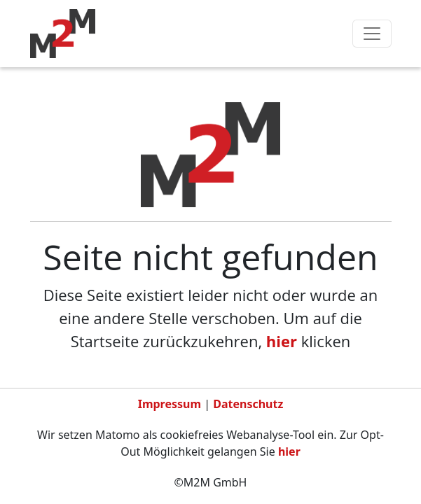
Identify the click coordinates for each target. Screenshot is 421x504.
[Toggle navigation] (372, 34)
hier (282, 341)
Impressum (170, 404)
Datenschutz (248, 404)
